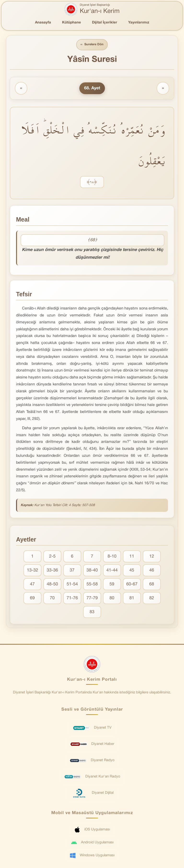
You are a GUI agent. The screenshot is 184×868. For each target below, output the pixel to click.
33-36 (52, 570)
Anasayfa (43, 23)
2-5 (52, 557)
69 (32, 598)
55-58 (92, 584)
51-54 (72, 584)
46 (152, 570)
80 (112, 598)
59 (112, 584)
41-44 (112, 570)
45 (132, 570)
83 (92, 612)
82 (152, 598)
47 (32, 584)
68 (152, 584)
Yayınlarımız (139, 23)
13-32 (32, 570)
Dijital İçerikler (105, 23)
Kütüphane (72, 23)
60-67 (132, 584)
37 (72, 570)
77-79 (92, 598)
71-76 (72, 598)
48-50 (52, 584)
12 (152, 557)
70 (52, 598)
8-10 (112, 557)
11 (132, 557)
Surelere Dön (92, 45)
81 (132, 598)
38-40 (92, 570)
